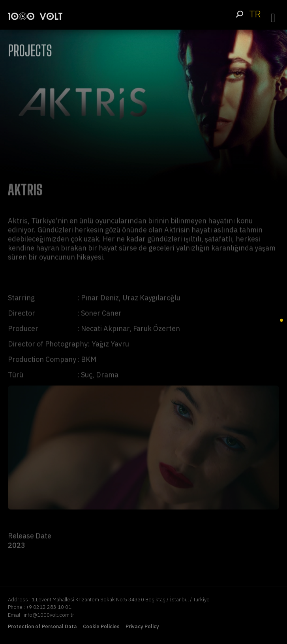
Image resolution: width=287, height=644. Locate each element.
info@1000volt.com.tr (49, 615)
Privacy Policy (142, 626)
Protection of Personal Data (42, 626)
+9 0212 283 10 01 (49, 607)
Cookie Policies (101, 626)
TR (255, 14)
